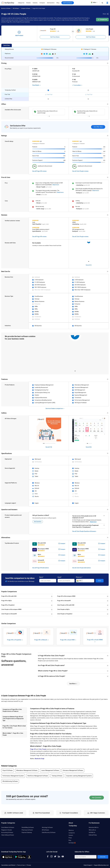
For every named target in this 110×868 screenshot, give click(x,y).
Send (100, 581)
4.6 (104, 156)
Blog (58, 3)
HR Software (16, 8)
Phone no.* (79, 577)
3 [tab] (45, 443)
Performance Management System (13, 776)
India (94, 2)
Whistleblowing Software (10, 781)
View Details (37, 85)
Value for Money (37, 151)
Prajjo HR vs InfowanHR (64, 601)
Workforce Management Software (38, 776)
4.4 (104, 151)
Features (35, 147)
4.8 (64, 160)
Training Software (57, 776)
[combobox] (79, 581)
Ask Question (51, 3)
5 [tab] (47, 443)
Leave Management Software (50, 770)
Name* (41, 577)
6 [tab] (49, 443)
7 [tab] (50, 443)
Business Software (6, 8)
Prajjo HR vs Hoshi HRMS (95, 641)
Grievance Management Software (73, 770)
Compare (42, 3)
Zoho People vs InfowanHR (9, 614)
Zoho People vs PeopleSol (65, 614)
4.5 (104, 147)
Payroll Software (8, 770)
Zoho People (89, 29)
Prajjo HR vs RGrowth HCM (9, 596)
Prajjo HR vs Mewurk (42, 640)
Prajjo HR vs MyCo (7, 601)
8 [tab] (51, 443)
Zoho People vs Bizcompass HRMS (11, 609)
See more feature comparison (55, 409)
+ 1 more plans (77, 85)
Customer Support (37, 160)
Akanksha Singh (39, 759)
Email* (60, 577)
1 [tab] (48, 116)
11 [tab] (55, 443)
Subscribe (103, 857)
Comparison (102, 19)
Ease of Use (36, 156)
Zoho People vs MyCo (63, 609)
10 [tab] (54, 443)
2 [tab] (49, 116)
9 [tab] (52, 443)
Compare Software (26, 8)
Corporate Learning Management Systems (79, 776)
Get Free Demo (55, 37)
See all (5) (89, 447)
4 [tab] (46, 443)
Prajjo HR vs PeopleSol (8, 605)
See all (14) (49, 447)
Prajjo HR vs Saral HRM (68, 640)
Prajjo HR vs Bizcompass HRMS (66, 596)
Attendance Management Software (27, 770)
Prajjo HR (53, 29)
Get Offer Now (98, 127)
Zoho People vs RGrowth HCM (66, 605)
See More (73, 684)
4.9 (64, 156)
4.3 (104, 160)
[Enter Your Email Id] (86, 857)
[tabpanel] (89, 251)
